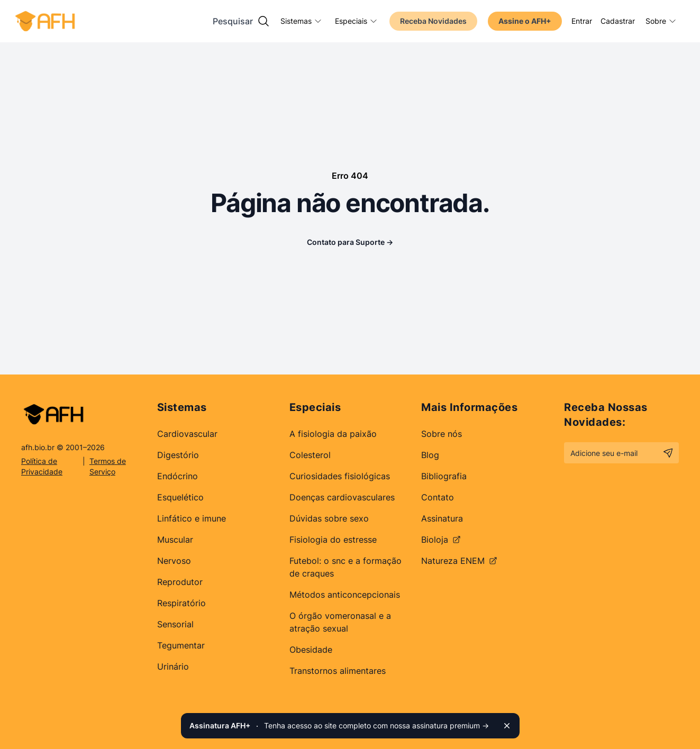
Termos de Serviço (108, 466)
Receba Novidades (433, 21)
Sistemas (301, 21)
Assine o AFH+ (525, 21)
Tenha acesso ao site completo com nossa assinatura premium (339, 725)
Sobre (661, 21)
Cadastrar (618, 21)
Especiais (356, 21)
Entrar (582, 21)
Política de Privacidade (42, 466)
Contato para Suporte (350, 242)
